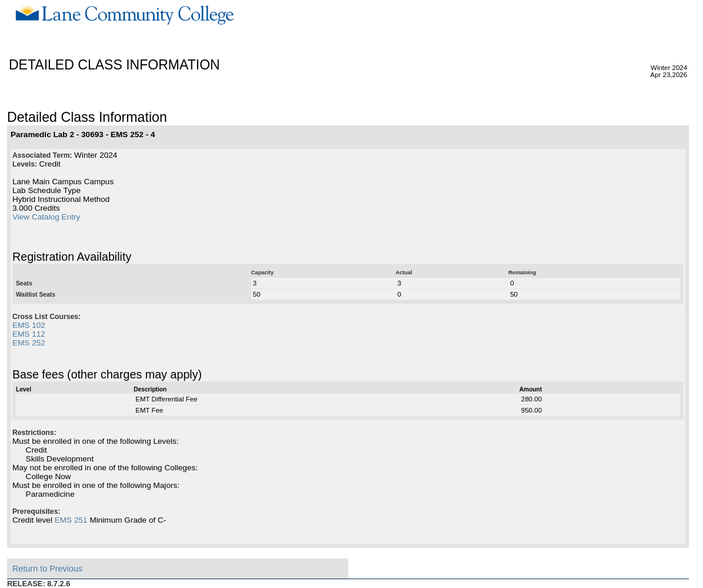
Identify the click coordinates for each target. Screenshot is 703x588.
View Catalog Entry (46, 217)
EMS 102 (29, 325)
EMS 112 (29, 334)
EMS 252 (29, 343)
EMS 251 (71, 520)
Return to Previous (47, 569)
